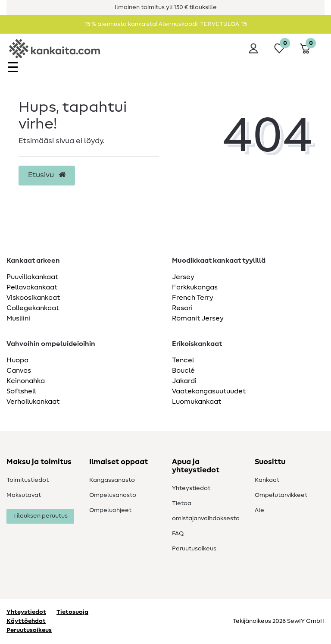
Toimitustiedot (28, 480)
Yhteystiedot (191, 488)
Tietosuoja (72, 612)
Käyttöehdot (26, 621)
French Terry (193, 298)
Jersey (183, 277)
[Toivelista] (279, 48)
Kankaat (267, 480)
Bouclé (183, 371)
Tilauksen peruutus (40, 516)
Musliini (18, 318)
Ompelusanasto (113, 495)
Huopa (17, 360)
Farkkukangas (195, 287)
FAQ (178, 534)
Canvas (19, 371)
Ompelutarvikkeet (281, 495)
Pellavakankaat (32, 287)
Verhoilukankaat (33, 402)
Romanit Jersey (198, 318)
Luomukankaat (197, 402)
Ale (259, 510)
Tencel (183, 360)
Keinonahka (26, 381)
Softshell (21, 391)
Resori (182, 308)
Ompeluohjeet (110, 510)
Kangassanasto (112, 480)
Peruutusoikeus (194, 549)
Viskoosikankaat (33, 298)
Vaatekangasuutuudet (209, 391)
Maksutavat (24, 495)
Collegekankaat (33, 308)
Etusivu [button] (47, 175)
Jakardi (184, 381)
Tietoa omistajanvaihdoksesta (206, 511)
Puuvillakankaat (32, 277)
